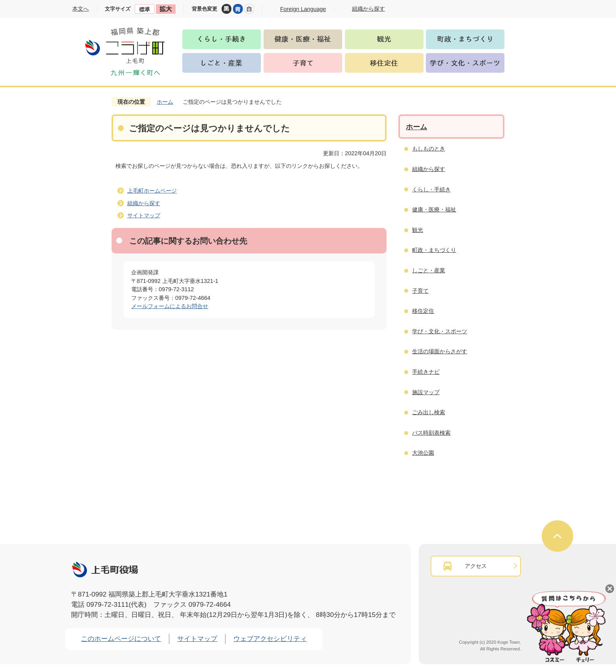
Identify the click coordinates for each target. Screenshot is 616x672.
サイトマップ (144, 215)
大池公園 (423, 453)
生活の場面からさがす (440, 351)
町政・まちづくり (434, 250)
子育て (420, 291)
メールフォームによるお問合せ (170, 306)
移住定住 (423, 311)
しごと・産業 (429, 270)
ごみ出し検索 (429, 412)
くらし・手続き (431, 189)
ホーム (165, 102)
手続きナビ (426, 372)
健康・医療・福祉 (434, 209)
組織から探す (144, 203)
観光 (418, 230)
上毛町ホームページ (152, 191)
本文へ (81, 9)
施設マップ (426, 392)
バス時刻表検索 (431, 433)
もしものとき (429, 149)
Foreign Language (303, 9)
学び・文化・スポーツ (440, 331)
